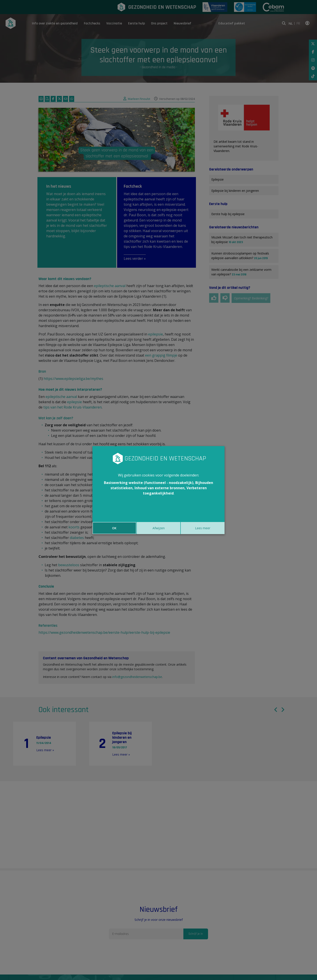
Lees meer (203, 528)
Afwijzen (159, 528)
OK (114, 528)
